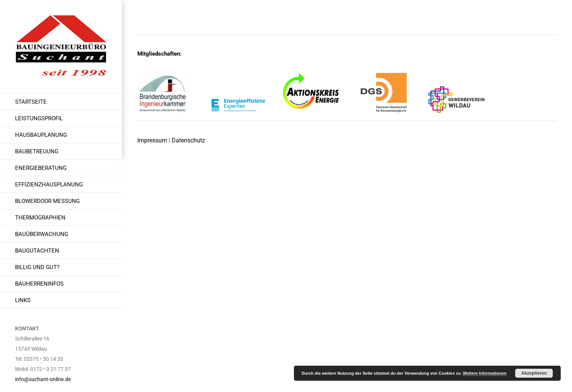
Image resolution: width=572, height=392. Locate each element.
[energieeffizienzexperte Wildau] (238, 76)
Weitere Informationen (485, 373)
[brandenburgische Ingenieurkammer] (165, 76)
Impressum (152, 140)
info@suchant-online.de (43, 379)
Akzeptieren (534, 373)
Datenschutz (188, 140)
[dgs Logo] (384, 76)
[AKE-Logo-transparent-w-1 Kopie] (311, 76)
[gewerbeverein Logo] (456, 76)
